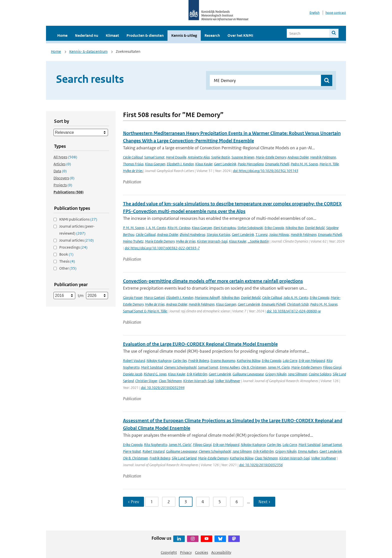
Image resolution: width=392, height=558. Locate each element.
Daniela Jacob (133, 374)
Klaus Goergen (155, 164)
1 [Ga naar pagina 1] (152, 502)
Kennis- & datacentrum (88, 51)
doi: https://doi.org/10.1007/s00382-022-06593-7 (162, 248)
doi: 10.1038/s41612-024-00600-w (294, 311)
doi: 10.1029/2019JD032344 (163, 388)
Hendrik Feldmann (323, 157)
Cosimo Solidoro (320, 374)
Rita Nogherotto (156, 445)
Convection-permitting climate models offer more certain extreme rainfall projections (213, 281)
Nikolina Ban (294, 228)
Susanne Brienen (243, 157)
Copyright (169, 552)
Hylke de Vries (133, 171)
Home (62, 35)
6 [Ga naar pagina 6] (237, 502)
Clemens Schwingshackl (180, 367)
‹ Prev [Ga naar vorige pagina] (133, 502)
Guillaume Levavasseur (248, 374)
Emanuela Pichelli (277, 164)
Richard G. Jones (155, 374)
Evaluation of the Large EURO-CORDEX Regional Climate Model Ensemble (200, 344)
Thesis (67, 261)
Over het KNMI (240, 35)
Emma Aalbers (230, 367)
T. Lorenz (262, 234)
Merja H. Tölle (329, 164)
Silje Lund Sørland (184, 458)
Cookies (201, 552)
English (314, 13)
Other (68, 268)
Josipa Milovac (279, 234)
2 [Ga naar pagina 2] (169, 502)
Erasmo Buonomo (223, 361)
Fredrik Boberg (199, 361)
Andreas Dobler (298, 157)
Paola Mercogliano (251, 164)
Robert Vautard (134, 361)
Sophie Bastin (221, 157)
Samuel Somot (154, 157)
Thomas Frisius (133, 164)
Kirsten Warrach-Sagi (212, 241)
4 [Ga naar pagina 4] (203, 502)
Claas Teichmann (170, 381)
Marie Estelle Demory (160, 241)
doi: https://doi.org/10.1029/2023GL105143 (266, 171)
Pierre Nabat (132, 451)
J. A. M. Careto (156, 228)
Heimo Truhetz (133, 241)
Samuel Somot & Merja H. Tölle (145, 311)
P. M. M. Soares (134, 228)
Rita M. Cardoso (179, 228)
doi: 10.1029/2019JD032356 (261, 465)
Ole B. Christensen (254, 367)
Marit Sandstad (152, 367)
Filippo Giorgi (332, 367)
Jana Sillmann (298, 374)
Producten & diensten (145, 35)
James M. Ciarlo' (180, 445)
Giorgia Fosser (133, 298)
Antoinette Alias (199, 157)
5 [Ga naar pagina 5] (220, 502)
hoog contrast (336, 13)
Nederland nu (87, 35)
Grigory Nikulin (276, 374)
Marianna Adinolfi (207, 298)
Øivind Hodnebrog (192, 234)
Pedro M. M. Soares (304, 164)
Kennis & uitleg (184, 35)
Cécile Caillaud (133, 157)
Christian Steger (146, 381)
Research (212, 35)
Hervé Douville (176, 157)
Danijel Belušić (315, 228)
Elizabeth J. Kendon (180, 164)
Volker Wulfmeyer (228, 381)
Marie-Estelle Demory (271, 157)
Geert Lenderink (225, 164)
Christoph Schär (298, 304)
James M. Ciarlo (279, 367)
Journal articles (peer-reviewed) (77, 230)
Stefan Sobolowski (250, 228)
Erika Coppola (274, 228)
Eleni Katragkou (225, 228)
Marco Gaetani (154, 298)
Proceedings (73, 247)
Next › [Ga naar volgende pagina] (264, 502)
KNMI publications (78, 219)
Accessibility (221, 552)
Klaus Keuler (204, 164)
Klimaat (112, 35)
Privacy (186, 552)
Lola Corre (290, 361)
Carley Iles (180, 361)
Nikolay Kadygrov (159, 361)
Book (66, 254)
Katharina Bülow (248, 361)
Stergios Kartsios (218, 234)
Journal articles (76, 240)
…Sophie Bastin (258, 241)
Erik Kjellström (197, 374)
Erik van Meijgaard (312, 361)
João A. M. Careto (296, 298)
